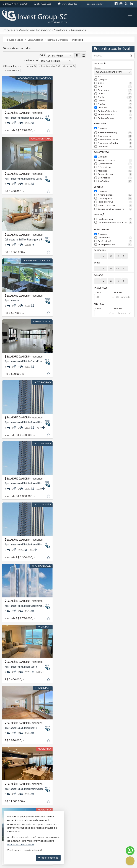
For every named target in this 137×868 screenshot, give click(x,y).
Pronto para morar (115, 238)
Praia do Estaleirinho (115, 110)
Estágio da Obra (101, 223)
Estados (115, 100)
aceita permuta (115, 213)
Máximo (118, 285)
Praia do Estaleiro (115, 113)
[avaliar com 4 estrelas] (16, 757)
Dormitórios (100, 243)
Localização (100, 63)
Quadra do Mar (115, 160)
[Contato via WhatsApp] (130, 851)
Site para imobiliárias (112, 865)
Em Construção (115, 235)
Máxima (118, 301)
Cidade (98, 68)
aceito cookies (48, 858)
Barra (115, 86)
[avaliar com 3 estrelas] (12, 757)
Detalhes (98, 182)
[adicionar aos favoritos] (39, 125)
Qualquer (102, 79)
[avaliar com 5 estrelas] (19, 757)
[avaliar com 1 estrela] (4, 757)
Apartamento (115, 134)
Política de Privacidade (43, 865)
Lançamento (115, 231)
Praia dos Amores (115, 116)
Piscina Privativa (115, 197)
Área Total (99, 296)
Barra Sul (115, 93)
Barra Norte (115, 90)
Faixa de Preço (101, 280)
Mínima (98, 301)
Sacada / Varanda (115, 200)
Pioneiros (115, 106)
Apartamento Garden (115, 140)
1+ (97, 249)
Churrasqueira (115, 193)
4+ (118, 249)
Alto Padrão (115, 177)
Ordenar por (31, 61)
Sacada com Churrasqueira (115, 203)
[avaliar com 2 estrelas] (8, 757)
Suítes (97, 255)
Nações (115, 103)
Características (102, 149)
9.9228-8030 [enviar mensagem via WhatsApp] (44, 4)
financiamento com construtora (115, 217)
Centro (115, 96)
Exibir (43, 55)
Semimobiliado (115, 170)
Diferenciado (115, 164)
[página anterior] (59, 757)
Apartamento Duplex (115, 137)
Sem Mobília (115, 174)
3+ (111, 249)
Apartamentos (115, 130)
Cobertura (115, 144)
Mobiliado (115, 167)
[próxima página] (83, 757)
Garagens (99, 268)
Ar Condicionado (115, 190)
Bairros (98, 77)
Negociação (100, 208)
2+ (104, 249)
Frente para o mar (115, 157)
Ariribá (115, 83)
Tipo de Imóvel (101, 121)
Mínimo (98, 285)
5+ (125, 249)
